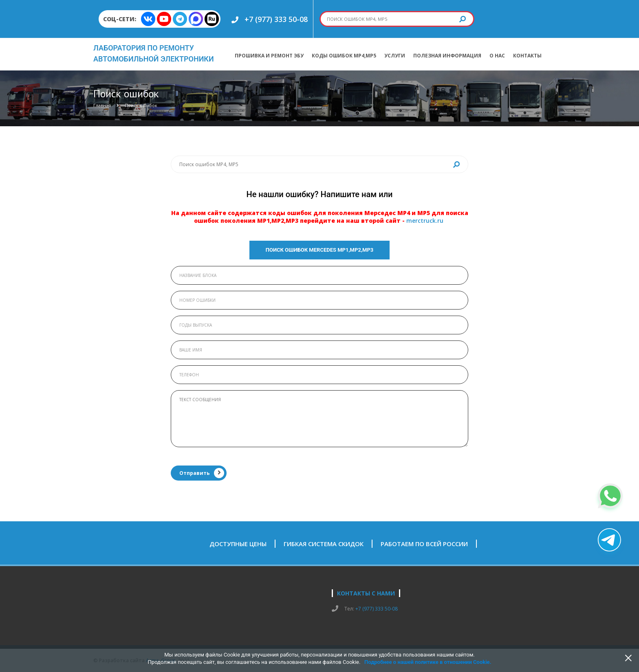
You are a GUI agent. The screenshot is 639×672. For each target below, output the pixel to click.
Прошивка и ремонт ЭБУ (269, 56)
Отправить (202, 473)
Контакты (527, 56)
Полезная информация (447, 56)
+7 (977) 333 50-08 (276, 19)
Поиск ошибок (141, 105)
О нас (497, 56)
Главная (102, 105)
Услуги (395, 56)
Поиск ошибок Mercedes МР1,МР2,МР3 (320, 250)
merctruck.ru (425, 221)
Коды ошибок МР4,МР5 (344, 56)
